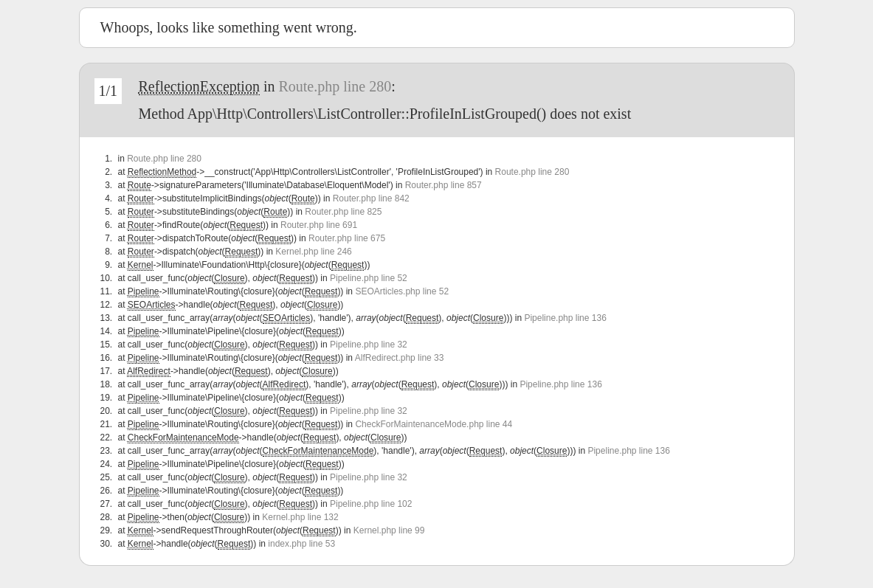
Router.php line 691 (319, 225)
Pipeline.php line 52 (369, 278)
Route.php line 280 (335, 86)
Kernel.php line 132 (300, 517)
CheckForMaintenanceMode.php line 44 (434, 424)
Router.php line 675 (347, 238)
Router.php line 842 (371, 198)
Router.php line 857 (444, 185)
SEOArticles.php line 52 (402, 291)
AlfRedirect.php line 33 (400, 358)
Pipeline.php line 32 (369, 345)
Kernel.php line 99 (389, 530)
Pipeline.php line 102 (371, 504)
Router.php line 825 (343, 212)
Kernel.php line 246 (313, 252)
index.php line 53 (301, 544)
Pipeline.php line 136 (565, 318)
